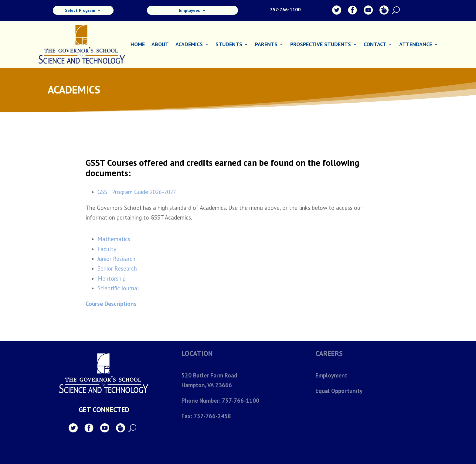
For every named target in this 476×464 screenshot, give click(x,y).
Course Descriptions (111, 304)
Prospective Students (321, 45)
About (160, 45)
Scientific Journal (118, 288)
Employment (331, 375)
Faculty (107, 249)
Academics (189, 45)
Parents (266, 45)
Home (138, 45)
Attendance (416, 45)
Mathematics (114, 239)
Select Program (80, 11)
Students (229, 45)
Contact (375, 45)
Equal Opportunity (339, 391)
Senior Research (117, 268)
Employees (189, 11)
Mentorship (112, 278)
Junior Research (116, 259)
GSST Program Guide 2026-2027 (137, 192)
